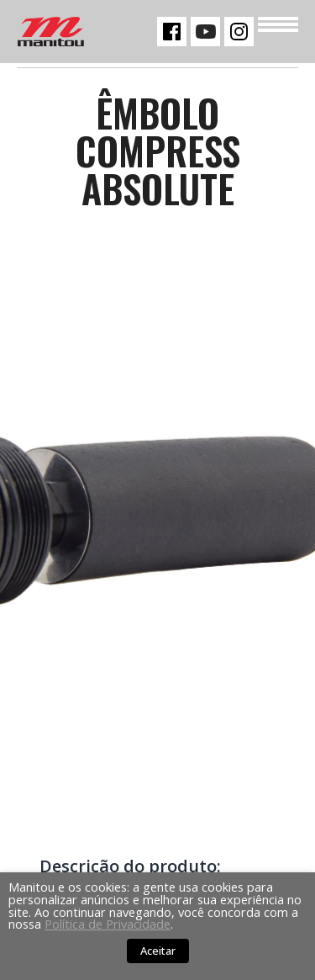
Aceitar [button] (158, 951)
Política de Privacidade (108, 924)
